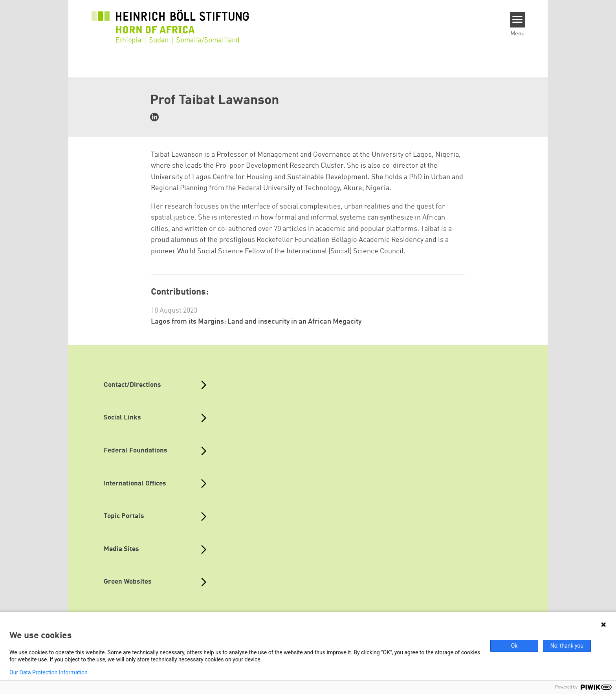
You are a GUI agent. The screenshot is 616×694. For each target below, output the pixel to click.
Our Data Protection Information (49, 672)
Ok (514, 646)
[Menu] (518, 20)
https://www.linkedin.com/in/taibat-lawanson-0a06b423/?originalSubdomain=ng (154, 117)
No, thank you (567, 646)
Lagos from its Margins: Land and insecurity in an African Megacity (256, 322)
